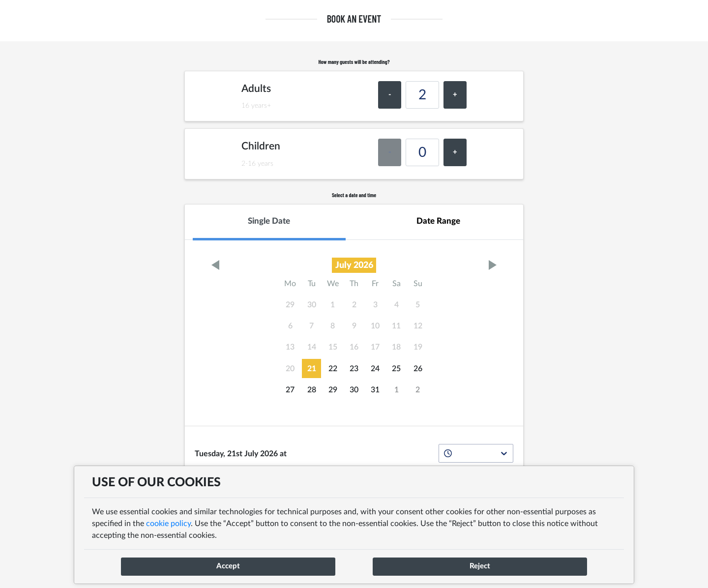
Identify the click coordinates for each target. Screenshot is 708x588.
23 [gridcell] (354, 369)
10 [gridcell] (375, 326)
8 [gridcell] (333, 326)
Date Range (438, 221)
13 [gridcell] (290, 347)
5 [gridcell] (418, 305)
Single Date (269, 221)
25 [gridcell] (396, 369)
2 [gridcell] (354, 305)
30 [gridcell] (312, 305)
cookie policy (167, 524)
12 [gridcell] (418, 326)
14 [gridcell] (312, 347)
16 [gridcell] (354, 347)
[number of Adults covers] (422, 95)
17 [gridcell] (375, 347)
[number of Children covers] (422, 152)
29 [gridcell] (290, 305)
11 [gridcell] (396, 326)
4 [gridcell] (397, 305)
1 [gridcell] (333, 305)
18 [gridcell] (396, 347)
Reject (480, 566)
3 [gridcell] (375, 305)
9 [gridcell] (354, 326)
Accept (228, 566)
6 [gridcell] (290, 326)
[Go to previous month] (215, 265)
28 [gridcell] (312, 390)
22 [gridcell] (333, 369)
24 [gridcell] (375, 369)
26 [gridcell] (418, 369)
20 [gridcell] (290, 369)
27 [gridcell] (290, 390)
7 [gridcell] (311, 326)
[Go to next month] (493, 265)
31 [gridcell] (375, 390)
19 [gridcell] (418, 347)
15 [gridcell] (333, 347)
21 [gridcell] (312, 369)
